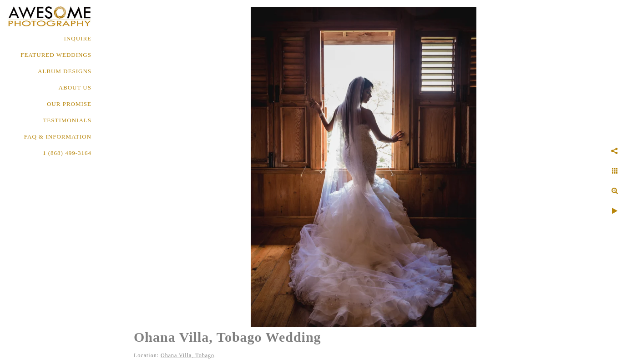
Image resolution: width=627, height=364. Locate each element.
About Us (75, 87)
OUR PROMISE (69, 104)
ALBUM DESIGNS (65, 71)
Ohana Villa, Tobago (187, 355)
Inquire (78, 38)
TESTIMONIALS (67, 120)
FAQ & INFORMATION (58, 137)
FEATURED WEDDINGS (56, 55)
